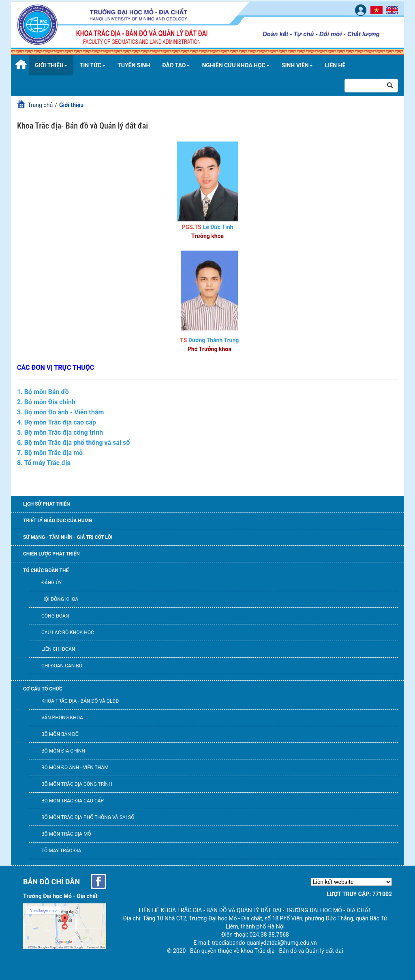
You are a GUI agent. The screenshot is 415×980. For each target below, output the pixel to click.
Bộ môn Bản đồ (60, 734)
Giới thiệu (51, 65)
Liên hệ (335, 65)
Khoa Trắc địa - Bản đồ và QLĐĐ (80, 701)
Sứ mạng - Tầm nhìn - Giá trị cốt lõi (68, 537)
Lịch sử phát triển (47, 504)
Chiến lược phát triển (51, 554)
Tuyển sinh (134, 65)
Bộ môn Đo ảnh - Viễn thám (75, 768)
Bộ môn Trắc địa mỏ (66, 834)
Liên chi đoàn (58, 649)
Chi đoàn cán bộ (62, 666)
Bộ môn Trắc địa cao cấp (73, 801)
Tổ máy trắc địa (61, 851)
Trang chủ (40, 105)
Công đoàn (55, 616)
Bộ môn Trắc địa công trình (77, 784)
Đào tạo (176, 65)
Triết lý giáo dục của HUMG (58, 521)
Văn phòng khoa (62, 718)
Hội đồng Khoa (60, 599)
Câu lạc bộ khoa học (68, 633)
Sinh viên (297, 65)
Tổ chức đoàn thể (46, 570)
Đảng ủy (51, 583)
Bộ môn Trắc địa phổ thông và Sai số (88, 817)
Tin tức (92, 65)
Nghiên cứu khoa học (235, 65)
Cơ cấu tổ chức (43, 689)
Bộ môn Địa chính (63, 751)
